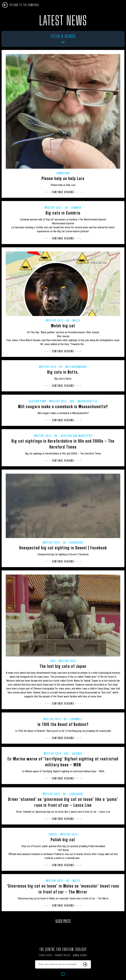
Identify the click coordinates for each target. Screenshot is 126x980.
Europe (53, 834)
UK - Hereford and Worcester (73, 436)
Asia (53, 661)
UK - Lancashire (73, 794)
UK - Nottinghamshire (73, 367)
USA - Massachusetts (83, 401)
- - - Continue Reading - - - (63, 192)
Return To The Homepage (25, 5)
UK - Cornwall (73, 719)
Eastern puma (38, 401)
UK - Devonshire (73, 542)
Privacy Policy (63, 955)
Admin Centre (80, 955)
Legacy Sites (46, 955)
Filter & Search (63, 36)
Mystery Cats (53, 208)
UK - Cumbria (73, 208)
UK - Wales (73, 320)
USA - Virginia (73, 754)
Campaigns (63, 173)
